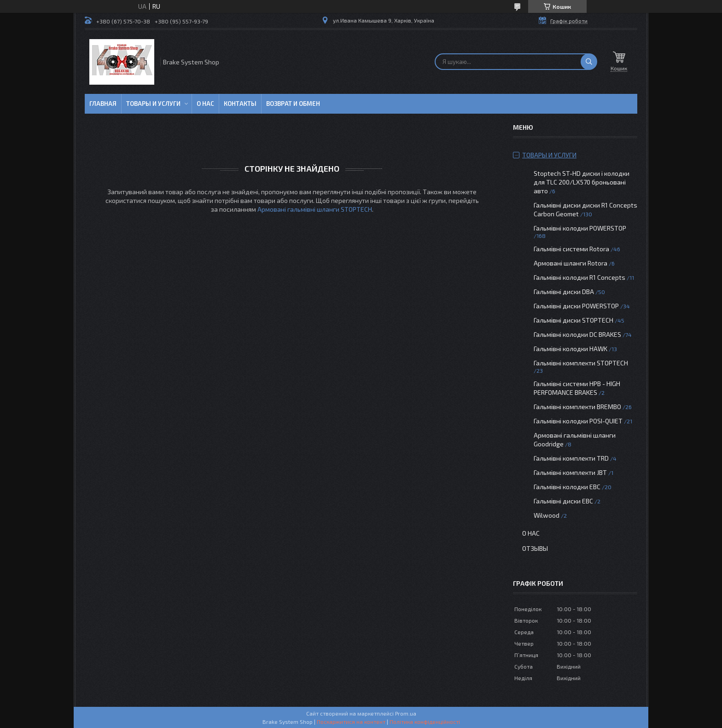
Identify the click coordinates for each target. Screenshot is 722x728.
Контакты (240, 104)
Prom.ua (406, 713)
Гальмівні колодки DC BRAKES (577, 334)
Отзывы (535, 548)
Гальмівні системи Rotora (571, 249)
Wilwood (547, 515)
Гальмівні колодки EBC (567, 487)
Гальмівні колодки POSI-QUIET (578, 421)
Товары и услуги (153, 104)
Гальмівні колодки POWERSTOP (580, 228)
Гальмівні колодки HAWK (571, 349)
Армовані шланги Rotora (571, 263)
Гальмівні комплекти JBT (570, 472)
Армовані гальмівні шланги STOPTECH (315, 209)
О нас (205, 104)
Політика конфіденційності (425, 722)
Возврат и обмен (293, 104)
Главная (103, 104)
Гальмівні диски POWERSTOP (576, 306)
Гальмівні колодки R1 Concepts (580, 277)
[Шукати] (589, 62)
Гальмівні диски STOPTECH (574, 320)
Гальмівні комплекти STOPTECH (581, 363)
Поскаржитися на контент (351, 722)
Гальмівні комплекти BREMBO (577, 407)
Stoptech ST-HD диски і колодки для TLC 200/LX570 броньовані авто (582, 182)
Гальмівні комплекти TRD (571, 458)
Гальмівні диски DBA (564, 292)
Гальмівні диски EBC (563, 501)
